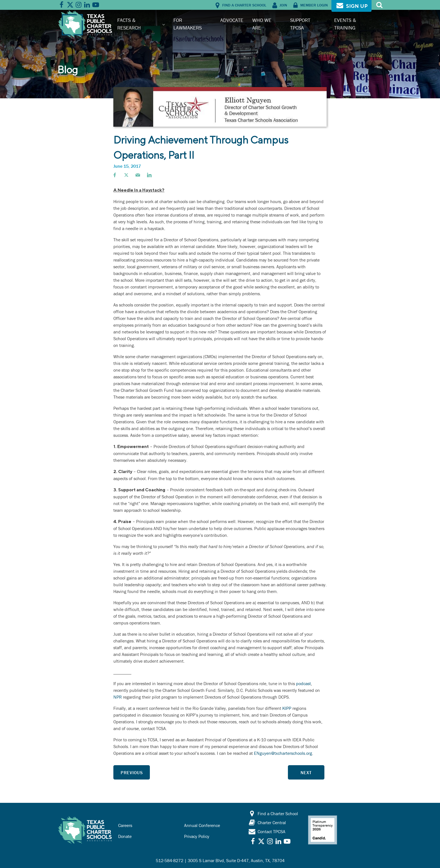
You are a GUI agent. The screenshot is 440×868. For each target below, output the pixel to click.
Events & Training (345, 24)
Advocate (232, 20)
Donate (125, 836)
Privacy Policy (197, 836)
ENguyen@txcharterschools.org (283, 753)
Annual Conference (202, 825)
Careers (125, 825)
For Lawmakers (188, 24)
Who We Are (262, 24)
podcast (303, 683)
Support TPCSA (300, 24)
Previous (132, 772)
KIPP (287, 708)
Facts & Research (129, 24)
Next (306, 772)
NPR (118, 697)
